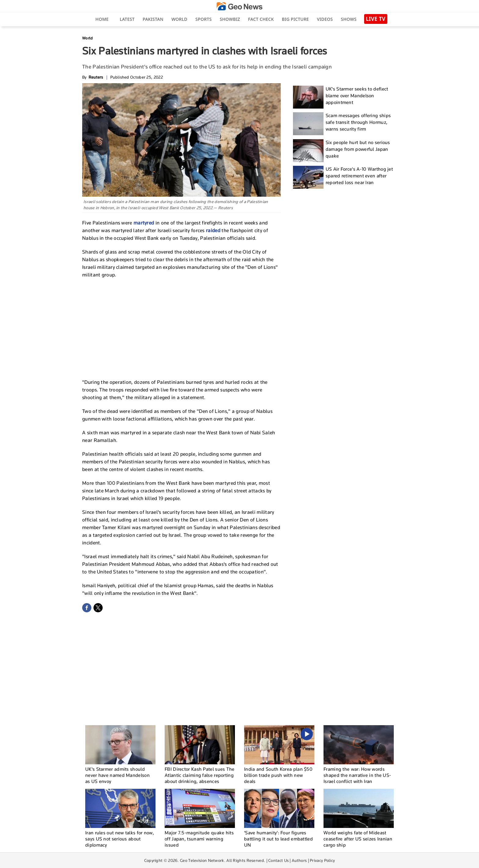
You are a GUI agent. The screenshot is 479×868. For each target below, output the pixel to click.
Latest (127, 19)
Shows (349, 19)
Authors (299, 860)
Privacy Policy (322, 860)
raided (214, 230)
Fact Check (261, 19)
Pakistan (153, 19)
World (179, 19)
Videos (325, 19)
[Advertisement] (181, 328)
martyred (144, 223)
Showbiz (230, 19)
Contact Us (278, 860)
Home (102, 19)
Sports (204, 19)
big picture (295, 19)
